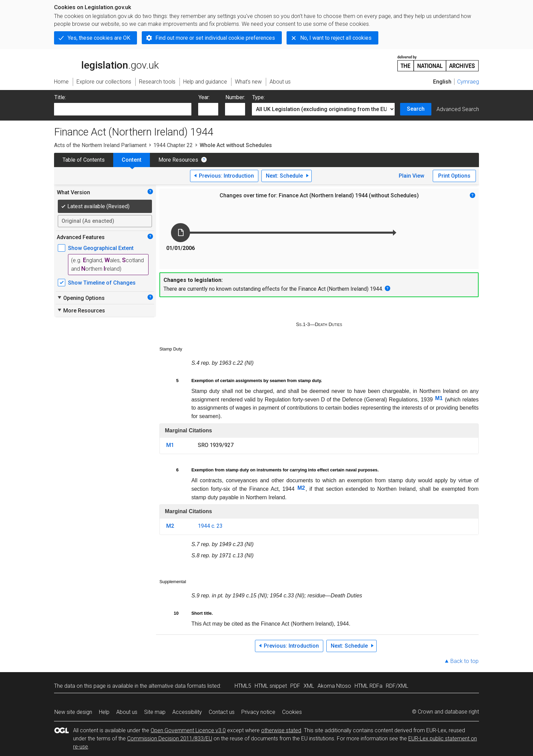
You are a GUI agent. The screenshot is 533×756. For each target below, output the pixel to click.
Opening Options (81, 298)
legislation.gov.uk (106, 63)
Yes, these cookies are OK (99, 38)
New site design (73, 712)
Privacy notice (258, 712)
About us (127, 712)
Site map (155, 712)
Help (104, 712)
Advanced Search (458, 109)
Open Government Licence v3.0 (188, 730)
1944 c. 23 (210, 526)
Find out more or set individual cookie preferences (215, 38)
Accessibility (187, 712)
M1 (439, 398)
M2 (301, 488)
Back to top (465, 661)
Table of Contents (84, 160)
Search (416, 109)
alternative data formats (177, 686)
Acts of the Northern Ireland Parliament (100, 145)
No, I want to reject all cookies (336, 38)
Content (132, 160)
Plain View (411, 176)
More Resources (178, 160)
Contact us (222, 712)
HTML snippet (271, 686)
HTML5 (243, 686)
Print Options (454, 176)
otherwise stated (281, 730)
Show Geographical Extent (101, 248)
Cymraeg (468, 82)
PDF (295, 686)
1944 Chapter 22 (173, 145)
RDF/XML (397, 686)
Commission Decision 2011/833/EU (170, 739)
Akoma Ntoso (334, 686)
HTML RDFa (368, 686)
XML (309, 686)
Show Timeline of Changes (102, 283)
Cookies (292, 712)
